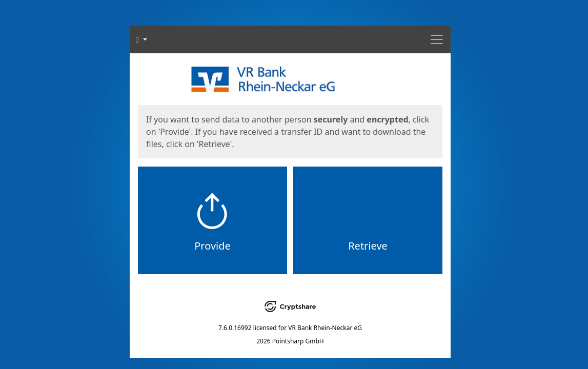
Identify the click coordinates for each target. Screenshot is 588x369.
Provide (212, 246)
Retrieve (368, 246)
